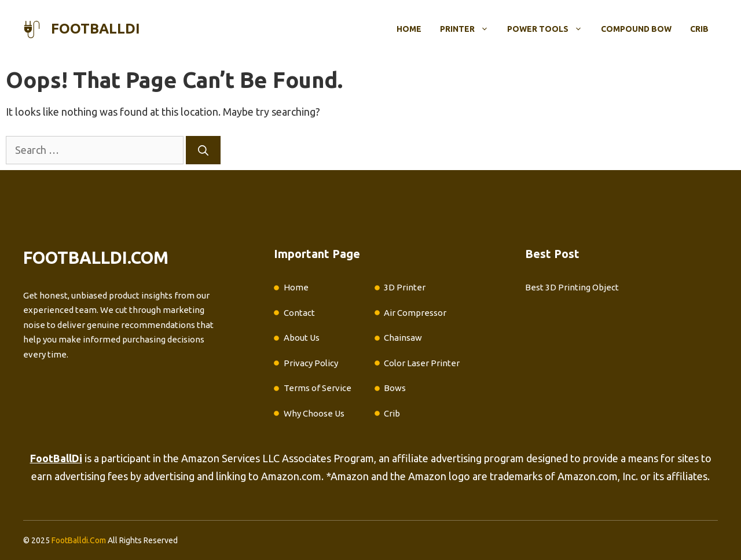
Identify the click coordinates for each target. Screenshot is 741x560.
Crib (699, 29)
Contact (299, 313)
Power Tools (549, 29)
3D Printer (405, 287)
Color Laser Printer (422, 363)
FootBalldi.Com (79, 540)
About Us (302, 338)
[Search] (203, 150)
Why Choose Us (314, 413)
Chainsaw (403, 338)
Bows (395, 388)
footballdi (96, 29)
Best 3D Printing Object (572, 287)
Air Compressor (415, 313)
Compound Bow (636, 29)
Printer (469, 29)
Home (409, 29)
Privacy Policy (311, 363)
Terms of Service (318, 388)
